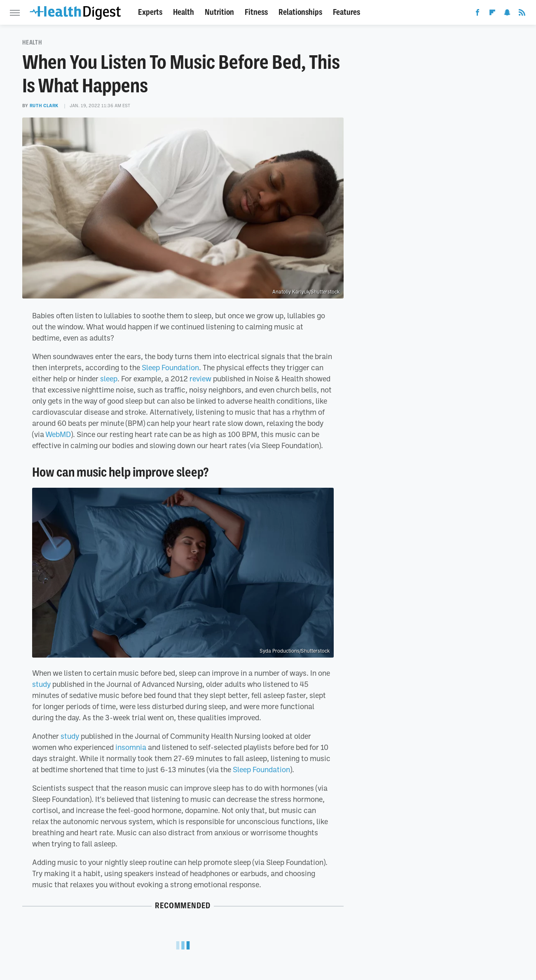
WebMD (58, 434)
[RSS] (522, 14)
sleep (109, 378)
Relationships (300, 12)
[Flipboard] (492, 14)
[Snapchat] (507, 14)
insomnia (131, 747)
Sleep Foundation (170, 367)
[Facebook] (477, 14)
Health (184, 12)
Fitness (256, 12)
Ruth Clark (44, 106)
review (200, 378)
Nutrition (219, 12)
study (41, 684)
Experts (150, 12)
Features (346, 12)
